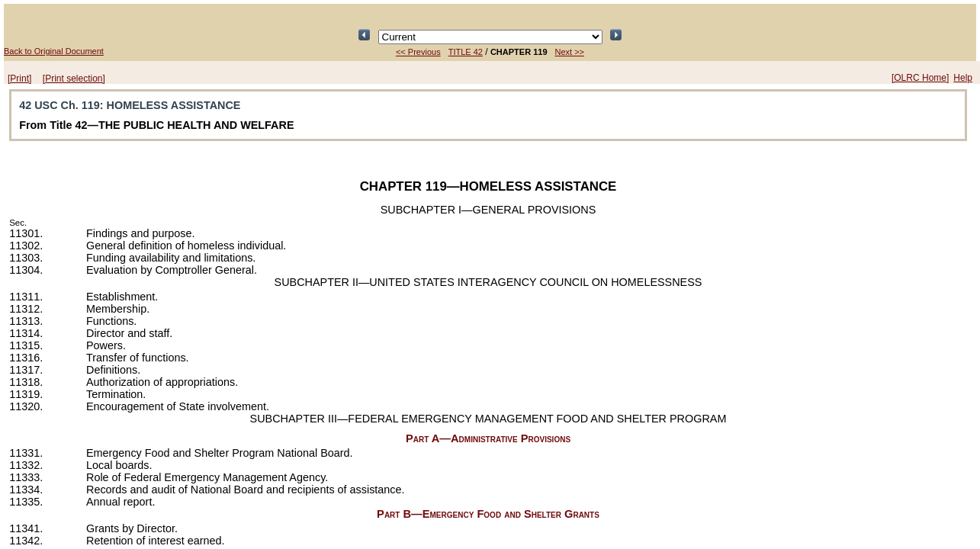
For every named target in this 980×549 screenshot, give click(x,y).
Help (963, 78)
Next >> (570, 52)
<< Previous (418, 52)
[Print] (19, 79)
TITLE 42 (466, 52)
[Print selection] (74, 79)
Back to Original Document (54, 51)
